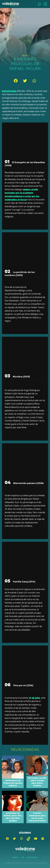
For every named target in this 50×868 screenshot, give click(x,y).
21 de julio (34, 698)
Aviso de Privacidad (32, 857)
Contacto (15, 857)
